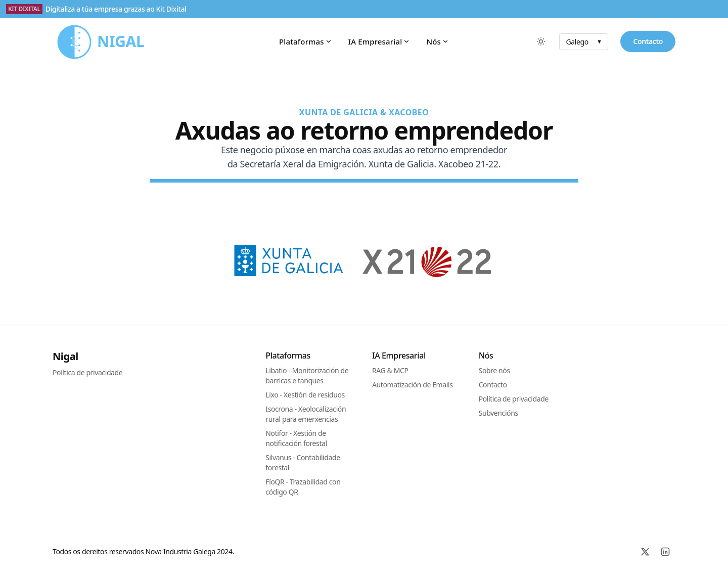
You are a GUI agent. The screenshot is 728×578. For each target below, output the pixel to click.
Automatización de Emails (412, 385)
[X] (645, 552)
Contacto (648, 41)
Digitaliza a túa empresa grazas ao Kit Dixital (116, 9)
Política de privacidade (87, 372)
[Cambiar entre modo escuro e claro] (541, 41)
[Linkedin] (665, 552)
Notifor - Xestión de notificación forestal (296, 438)
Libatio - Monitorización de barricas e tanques (307, 375)
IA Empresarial (379, 41)
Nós (438, 41)
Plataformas (306, 41)
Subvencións (498, 413)
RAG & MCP (390, 370)
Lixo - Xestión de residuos (305, 395)
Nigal (65, 356)
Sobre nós (494, 370)
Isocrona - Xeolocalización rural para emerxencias (306, 414)
